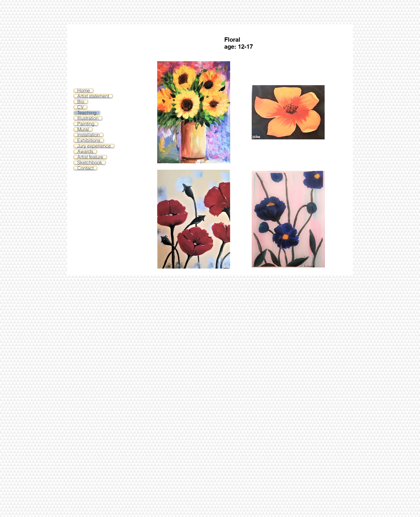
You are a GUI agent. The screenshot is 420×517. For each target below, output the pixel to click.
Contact (85, 168)
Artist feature (90, 157)
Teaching (87, 113)
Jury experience (94, 146)
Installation (89, 135)
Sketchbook (90, 163)
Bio (81, 102)
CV (80, 107)
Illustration (88, 118)
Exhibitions (89, 140)
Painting (86, 124)
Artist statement (93, 96)
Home (84, 91)
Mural (83, 129)
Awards (85, 151)
